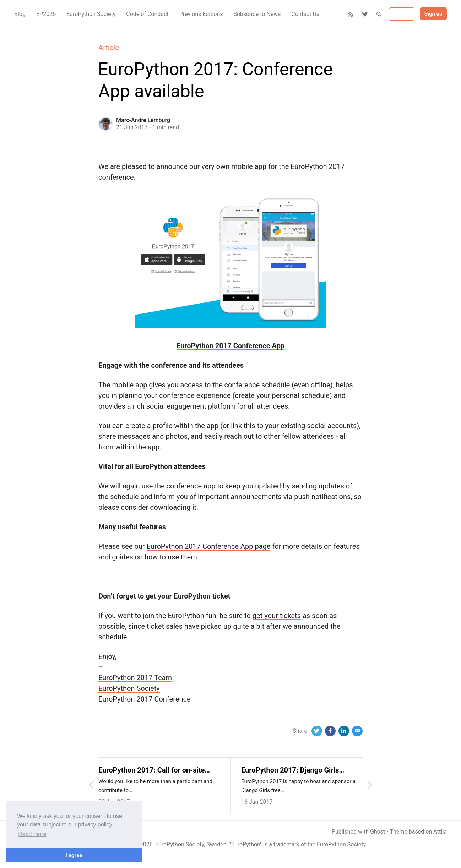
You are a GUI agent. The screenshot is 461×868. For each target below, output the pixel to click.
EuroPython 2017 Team (135, 678)
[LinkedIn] (344, 731)
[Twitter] (365, 14)
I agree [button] (74, 855)
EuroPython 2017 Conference (144, 699)
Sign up (433, 14)
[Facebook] (330, 731)
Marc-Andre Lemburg (143, 120)
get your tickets (277, 616)
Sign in (402, 14)
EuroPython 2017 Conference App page (209, 546)
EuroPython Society (129, 688)
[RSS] (351, 14)
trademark (286, 844)
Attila (440, 832)
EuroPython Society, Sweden (191, 844)
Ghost (378, 832)
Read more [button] (32, 834)
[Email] (357, 731)
